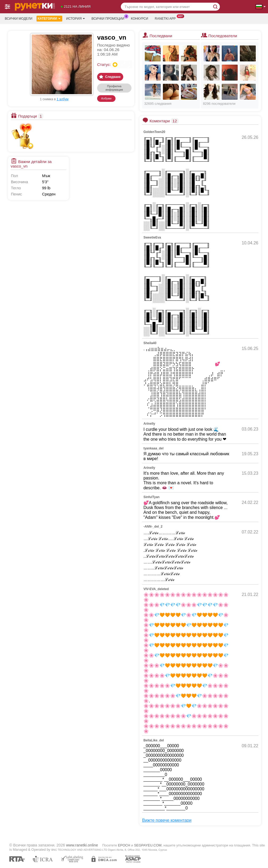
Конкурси (140, 19)
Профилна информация (114, 88)
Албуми (106, 98)
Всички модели (19, 19)
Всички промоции (109, 18)
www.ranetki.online (82, 845)
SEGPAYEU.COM (148, 845)
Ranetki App (167, 18)
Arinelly (149, 424)
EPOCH (124, 845)
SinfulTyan (151, 497)
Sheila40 (150, 343)
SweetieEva (152, 237)
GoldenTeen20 (154, 132)
